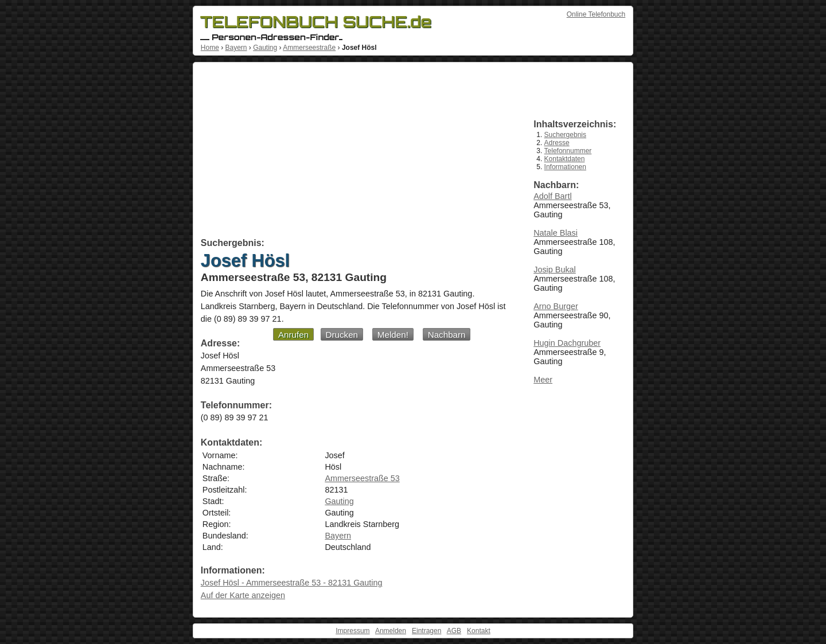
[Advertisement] (354, 152)
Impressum (352, 631)
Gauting (265, 48)
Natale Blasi (556, 233)
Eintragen (426, 631)
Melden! (393, 335)
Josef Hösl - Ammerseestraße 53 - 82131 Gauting (292, 583)
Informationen (565, 167)
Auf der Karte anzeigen (243, 595)
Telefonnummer (568, 151)
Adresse (557, 143)
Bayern (236, 48)
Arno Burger (556, 306)
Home (210, 48)
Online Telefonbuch (596, 14)
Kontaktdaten (565, 159)
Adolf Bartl (552, 196)
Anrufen (293, 335)
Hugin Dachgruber (567, 343)
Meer (543, 380)
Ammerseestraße (309, 48)
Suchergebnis (565, 135)
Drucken (342, 335)
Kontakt (479, 631)
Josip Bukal (555, 270)
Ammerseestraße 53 (362, 478)
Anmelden (391, 631)
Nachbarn (447, 335)
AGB (454, 631)
